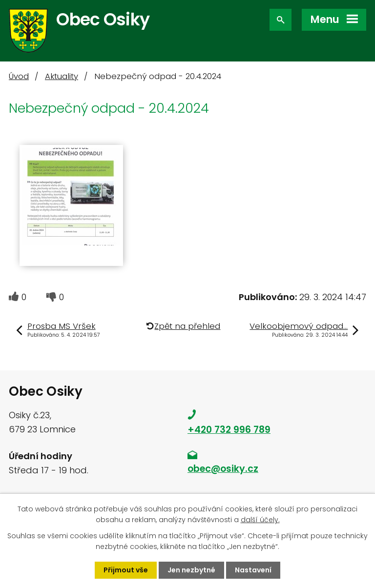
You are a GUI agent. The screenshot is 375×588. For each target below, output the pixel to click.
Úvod (19, 76)
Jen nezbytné (191, 570)
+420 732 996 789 (229, 430)
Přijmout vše (126, 570)
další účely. (260, 520)
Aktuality (62, 76)
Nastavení (253, 570)
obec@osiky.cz (223, 469)
